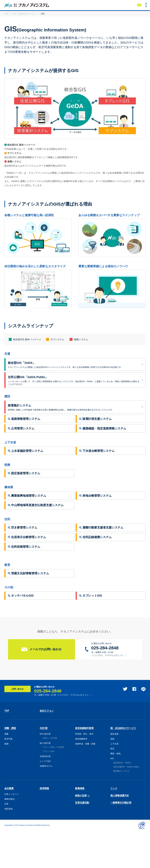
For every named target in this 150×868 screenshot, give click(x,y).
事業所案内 (9, 836)
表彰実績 (8, 846)
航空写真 (8, 776)
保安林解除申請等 (84, 765)
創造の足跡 (81, 833)
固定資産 (114, 771)
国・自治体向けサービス (123, 765)
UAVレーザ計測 (50, 775)
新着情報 (80, 825)
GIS (112, 795)
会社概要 (9, 825)
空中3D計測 (45, 771)
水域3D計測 (45, 793)
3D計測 (43, 765)
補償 (6, 781)
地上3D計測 (45, 780)
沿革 (6, 841)
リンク (114, 825)
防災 (112, 786)
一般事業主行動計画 (121, 840)
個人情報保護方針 (120, 832)
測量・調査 (10, 765)
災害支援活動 (82, 840)
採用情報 (44, 825)
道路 (112, 776)
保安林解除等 (81, 776)
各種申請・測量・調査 (85, 781)
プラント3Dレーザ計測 (53, 784)
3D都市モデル (46, 803)
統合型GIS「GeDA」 (123, 800)
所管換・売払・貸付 (84, 771)
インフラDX (45, 798)
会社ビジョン (47, 748)
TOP (7, 748)
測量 (6, 771)
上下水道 (114, 781)
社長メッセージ (12, 831)
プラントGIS (48, 788)
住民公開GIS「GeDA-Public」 (127, 804)
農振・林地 (115, 790)
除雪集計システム (121, 808)
